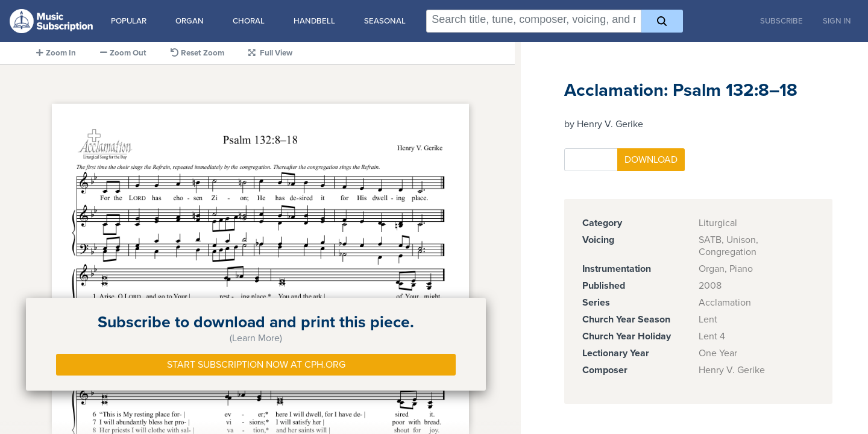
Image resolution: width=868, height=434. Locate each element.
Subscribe (782, 21)
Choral (249, 21)
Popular (129, 21)
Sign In (837, 21)
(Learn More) (256, 338)
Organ (190, 21)
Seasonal (385, 21)
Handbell (314, 21)
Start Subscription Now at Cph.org (256, 365)
